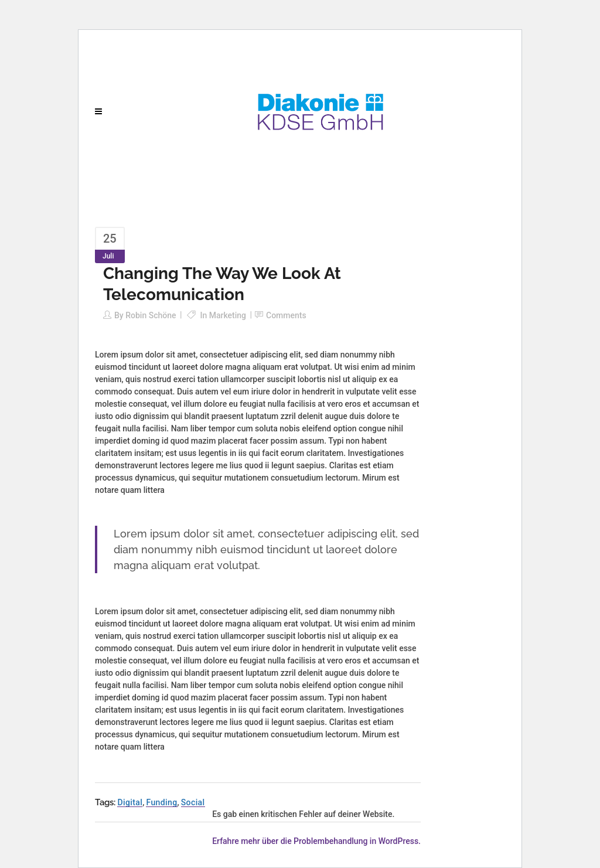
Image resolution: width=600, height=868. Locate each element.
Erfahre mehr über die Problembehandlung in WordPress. (316, 841)
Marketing (228, 315)
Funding (161, 802)
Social (193, 802)
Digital (130, 802)
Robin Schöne (151, 315)
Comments (286, 315)
